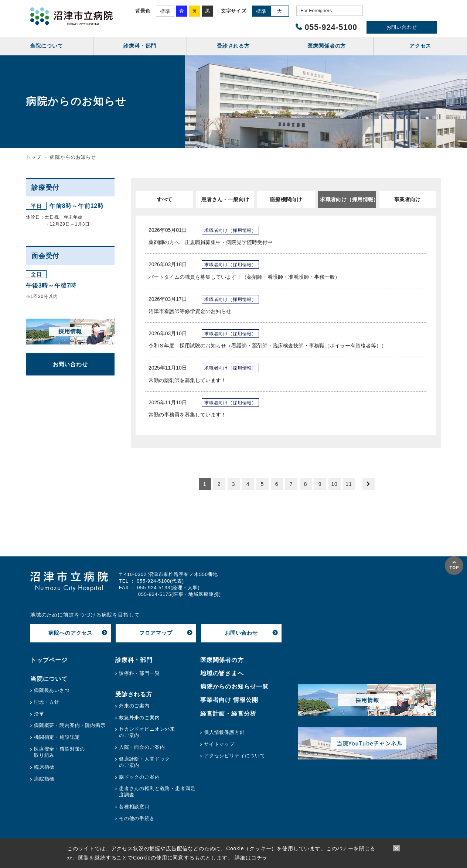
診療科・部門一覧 (139, 673)
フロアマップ (156, 633)
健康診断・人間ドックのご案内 (144, 762)
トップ (34, 157)
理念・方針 (47, 702)
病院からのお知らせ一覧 (234, 687)
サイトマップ (219, 744)
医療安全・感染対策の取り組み (59, 752)
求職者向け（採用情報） (348, 199)
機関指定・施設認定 (57, 737)
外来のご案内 (134, 706)
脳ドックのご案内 (139, 777)
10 (334, 484)
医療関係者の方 (222, 660)
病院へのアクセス (70, 633)
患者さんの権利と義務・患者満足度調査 (157, 792)
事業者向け (408, 199)
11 (349, 484)
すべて (165, 199)
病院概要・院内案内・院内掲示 (70, 725)
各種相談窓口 (134, 807)
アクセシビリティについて (235, 756)
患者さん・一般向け (225, 199)
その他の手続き (137, 818)
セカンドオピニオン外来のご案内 (147, 732)
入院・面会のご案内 (142, 747)
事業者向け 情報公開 (229, 700)
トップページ (49, 660)
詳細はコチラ (251, 858)
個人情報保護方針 (224, 732)
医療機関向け (286, 199)
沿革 (39, 714)
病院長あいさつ (52, 690)
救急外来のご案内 (139, 718)
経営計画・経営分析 (228, 713)
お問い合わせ (402, 27)
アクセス (420, 46)
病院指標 (44, 779)
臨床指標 (44, 767)
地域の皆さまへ (222, 673)
